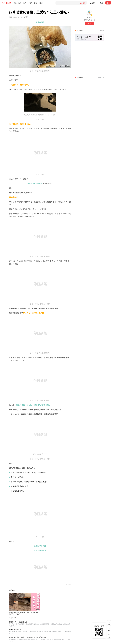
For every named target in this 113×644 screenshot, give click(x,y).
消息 (95, 3)
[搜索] (72, 3)
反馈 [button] (109, 631)
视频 (31, 3)
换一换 (102, 31)
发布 (103, 3)
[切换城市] (27, 3)
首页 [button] (109, 624)
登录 (109, 3)
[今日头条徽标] (7, 3)
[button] (15, 3)
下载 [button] (109, 636)
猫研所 (26, 17)
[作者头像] (89, 13)
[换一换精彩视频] (101, 77)
